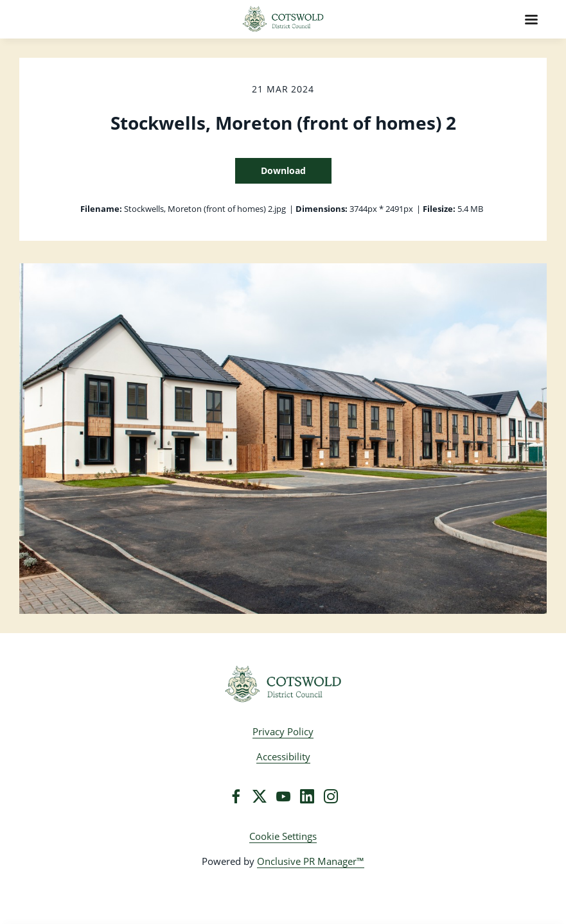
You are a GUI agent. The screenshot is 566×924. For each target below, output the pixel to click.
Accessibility (283, 756)
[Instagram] (331, 796)
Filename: (101, 209)
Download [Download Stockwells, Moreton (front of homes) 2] (283, 170)
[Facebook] (236, 796)
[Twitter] (260, 796)
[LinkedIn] (307, 796)
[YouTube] (283, 796)
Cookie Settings (283, 836)
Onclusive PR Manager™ (311, 861)
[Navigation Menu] (531, 19)
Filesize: (439, 209)
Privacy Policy (283, 731)
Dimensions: (322, 209)
